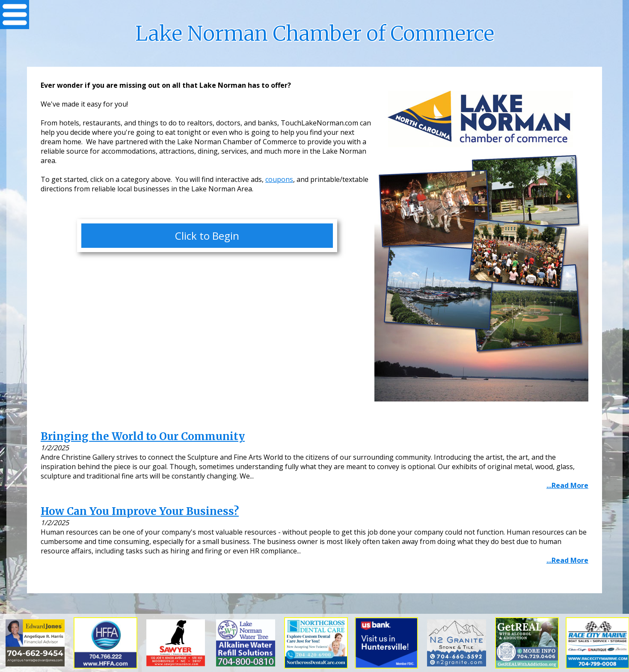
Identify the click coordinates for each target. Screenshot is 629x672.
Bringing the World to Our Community (143, 436)
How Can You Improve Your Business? (140, 511)
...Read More (567, 485)
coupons (279, 179)
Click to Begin (207, 236)
